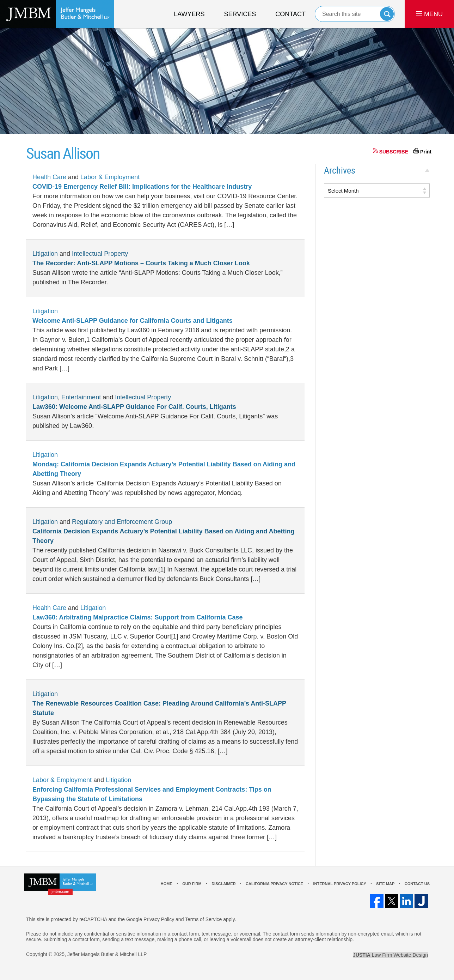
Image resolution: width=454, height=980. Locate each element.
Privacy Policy (159, 919)
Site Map (385, 884)
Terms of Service (203, 919)
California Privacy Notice (274, 884)
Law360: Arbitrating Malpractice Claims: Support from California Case (137, 617)
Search (387, 14)
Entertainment (81, 397)
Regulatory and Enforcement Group (122, 522)
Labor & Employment (110, 177)
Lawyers (189, 14)
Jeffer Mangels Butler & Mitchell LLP (107, 954)
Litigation (45, 254)
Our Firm (192, 884)
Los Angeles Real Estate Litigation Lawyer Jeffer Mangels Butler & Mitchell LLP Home (57, 14)
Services (240, 14)
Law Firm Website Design (390, 955)
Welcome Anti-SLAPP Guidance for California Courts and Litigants (133, 321)
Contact (290, 14)
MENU (429, 14)
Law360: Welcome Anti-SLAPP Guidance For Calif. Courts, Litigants (134, 407)
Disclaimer (223, 884)
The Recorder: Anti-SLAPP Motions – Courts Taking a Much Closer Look (141, 263)
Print (426, 152)
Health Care (49, 177)
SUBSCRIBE (394, 152)
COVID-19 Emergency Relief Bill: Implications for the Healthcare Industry (142, 187)
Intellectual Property (100, 254)
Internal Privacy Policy (339, 884)
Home (167, 884)
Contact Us (417, 884)
